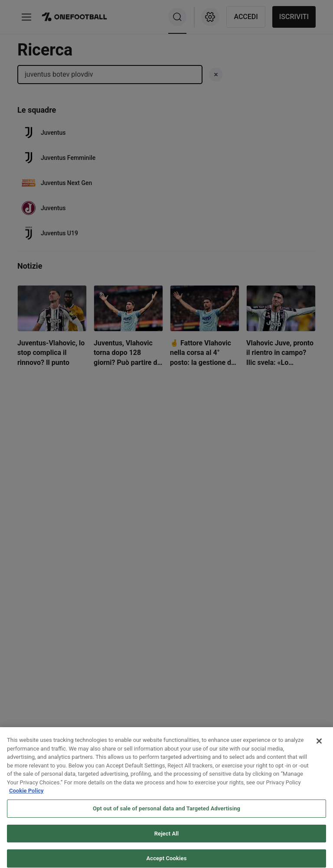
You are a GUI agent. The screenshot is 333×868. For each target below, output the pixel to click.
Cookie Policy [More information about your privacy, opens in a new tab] (26, 797)
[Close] (319, 748)
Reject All (167, 840)
